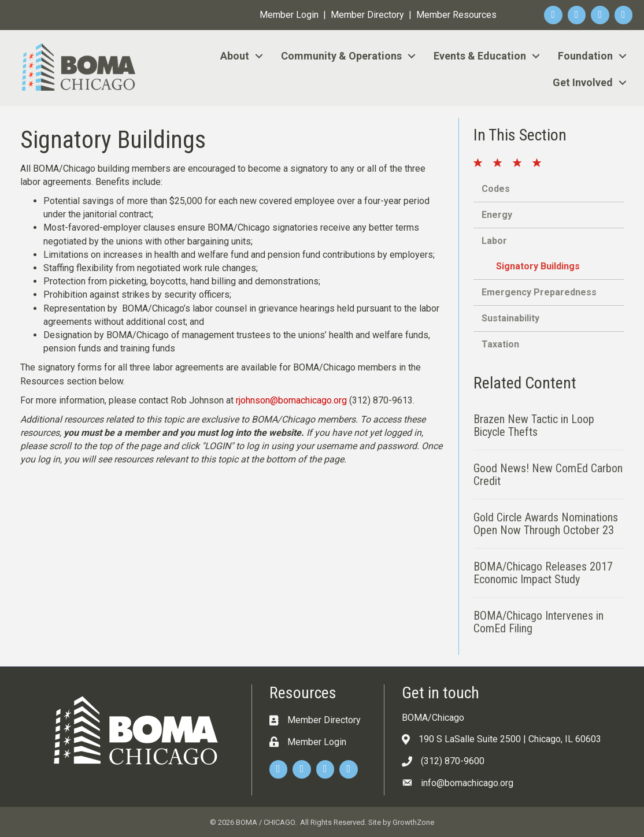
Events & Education (480, 56)
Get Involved (583, 82)
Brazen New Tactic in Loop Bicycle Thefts (534, 425)
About (235, 56)
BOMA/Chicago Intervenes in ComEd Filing (538, 622)
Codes (496, 189)
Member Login (289, 15)
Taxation (500, 344)
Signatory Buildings (538, 266)
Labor (494, 241)
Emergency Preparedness (539, 292)
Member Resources (456, 15)
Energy (497, 215)
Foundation (585, 56)
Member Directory (367, 15)
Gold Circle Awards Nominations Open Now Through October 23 (546, 524)
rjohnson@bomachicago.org (291, 400)
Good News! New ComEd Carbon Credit (548, 475)
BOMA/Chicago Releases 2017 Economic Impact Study (543, 573)
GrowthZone (413, 822)
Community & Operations (341, 56)
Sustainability (510, 318)
